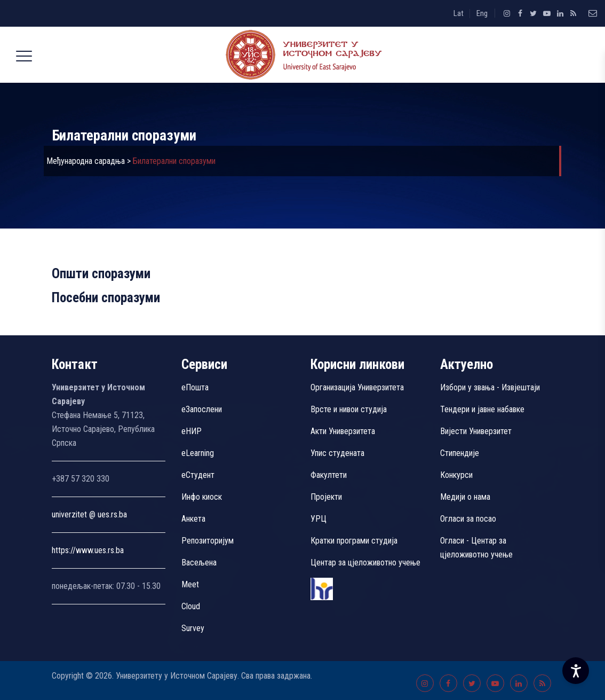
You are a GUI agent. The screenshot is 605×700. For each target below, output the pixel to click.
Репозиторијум (208, 541)
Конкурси (456, 475)
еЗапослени (202, 409)
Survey (193, 628)
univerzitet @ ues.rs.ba (89, 514)
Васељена (199, 563)
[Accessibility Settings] (576, 671)
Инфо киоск (202, 497)
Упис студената (337, 453)
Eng (482, 13)
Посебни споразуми (106, 298)
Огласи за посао (468, 519)
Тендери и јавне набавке (482, 409)
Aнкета (193, 519)
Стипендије (460, 453)
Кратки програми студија (354, 541)
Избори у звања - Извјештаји (491, 387)
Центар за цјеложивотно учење (365, 563)
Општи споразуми (101, 274)
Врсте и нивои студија (349, 409)
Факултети (329, 475)
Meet (190, 584)
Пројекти (326, 497)
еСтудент (198, 475)
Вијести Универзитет (476, 431)
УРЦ (319, 519)
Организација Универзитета (357, 387)
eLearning (198, 453)
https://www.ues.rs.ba (88, 550)
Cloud (191, 606)
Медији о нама (465, 497)
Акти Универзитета (343, 431)
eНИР (192, 431)
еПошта (195, 387)
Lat (459, 13)
